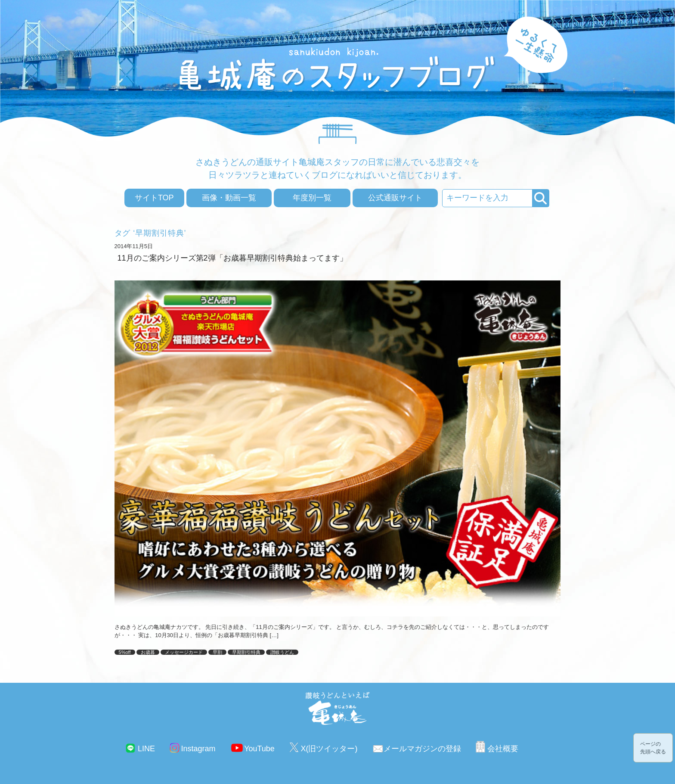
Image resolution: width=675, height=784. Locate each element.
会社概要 (503, 749)
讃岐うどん (282, 652)
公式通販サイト (395, 198)
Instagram (198, 749)
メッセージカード (184, 652)
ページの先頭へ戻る (653, 748)
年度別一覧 (312, 198)
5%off (125, 652)
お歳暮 (148, 652)
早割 (217, 652)
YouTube (259, 749)
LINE (146, 749)
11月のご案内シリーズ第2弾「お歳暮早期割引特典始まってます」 (232, 258)
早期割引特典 (246, 652)
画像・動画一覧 (229, 198)
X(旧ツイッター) (329, 749)
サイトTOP (154, 198)
